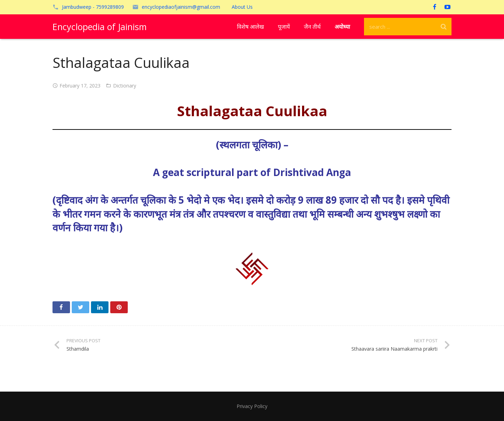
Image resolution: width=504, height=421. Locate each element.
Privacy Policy (252, 406)
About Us (242, 7)
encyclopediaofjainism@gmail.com (181, 7)
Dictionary (125, 86)
